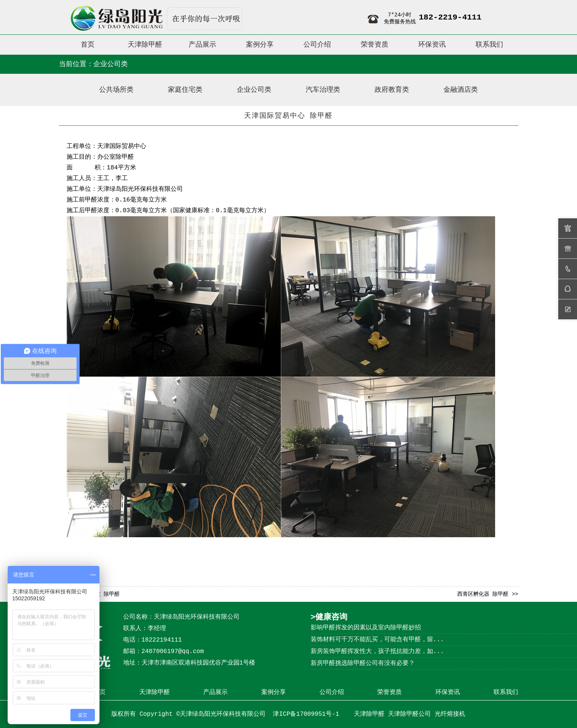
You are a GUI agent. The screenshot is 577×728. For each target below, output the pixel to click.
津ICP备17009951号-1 (308, 714)
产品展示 (215, 692)
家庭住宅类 (185, 90)
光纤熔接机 (450, 714)
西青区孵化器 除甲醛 (483, 594)
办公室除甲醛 (116, 157)
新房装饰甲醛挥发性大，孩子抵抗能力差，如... (377, 652)
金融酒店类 (461, 90)
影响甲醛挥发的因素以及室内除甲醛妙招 (366, 628)
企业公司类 (254, 90)
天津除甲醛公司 (409, 714)
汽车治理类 (323, 90)
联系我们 (506, 692)
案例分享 (274, 692)
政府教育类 (392, 90)
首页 (99, 692)
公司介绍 (332, 692)
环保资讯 (448, 692)
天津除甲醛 (155, 692)
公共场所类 (116, 90)
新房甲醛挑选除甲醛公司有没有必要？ (363, 663)
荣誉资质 (390, 692)
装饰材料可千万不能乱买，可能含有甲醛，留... (377, 640)
